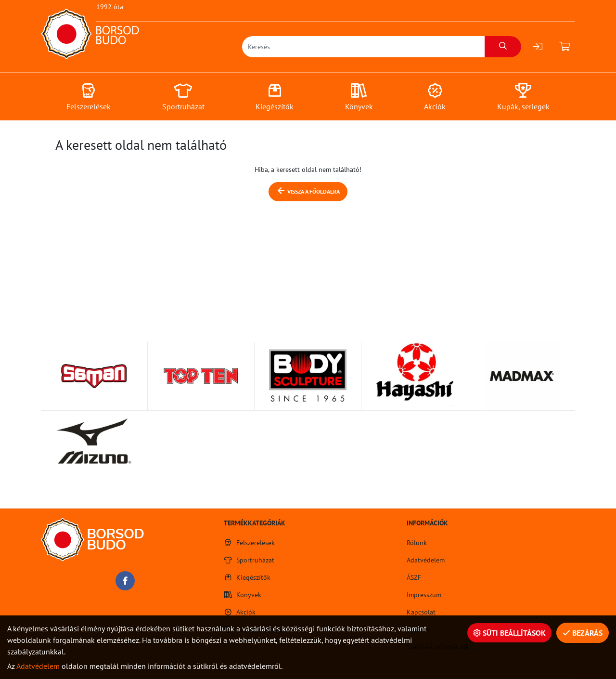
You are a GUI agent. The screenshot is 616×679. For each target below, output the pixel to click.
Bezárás (583, 633)
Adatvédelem (38, 666)
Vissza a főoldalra (308, 191)
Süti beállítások (509, 633)
